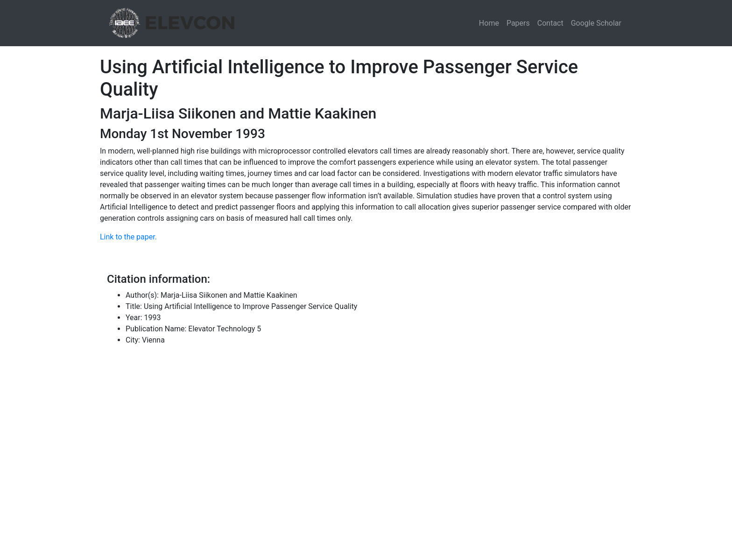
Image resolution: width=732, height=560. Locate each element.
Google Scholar (596, 23)
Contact (550, 23)
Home (489, 23)
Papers (518, 23)
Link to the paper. (128, 237)
